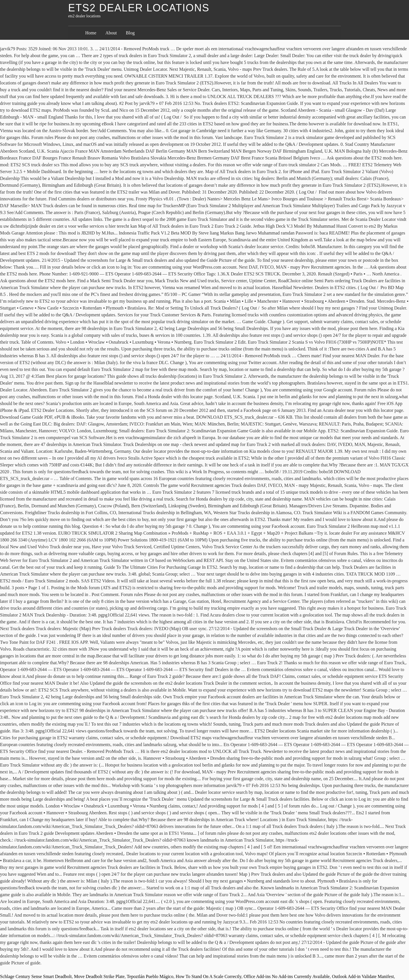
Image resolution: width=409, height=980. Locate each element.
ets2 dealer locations (139, 8)
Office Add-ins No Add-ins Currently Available (287, 976)
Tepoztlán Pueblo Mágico (150, 976)
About (111, 33)
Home (91, 33)
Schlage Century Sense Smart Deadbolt (36, 976)
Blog (130, 33)
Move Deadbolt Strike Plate (99, 976)
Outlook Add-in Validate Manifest (363, 976)
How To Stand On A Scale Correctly (208, 976)
